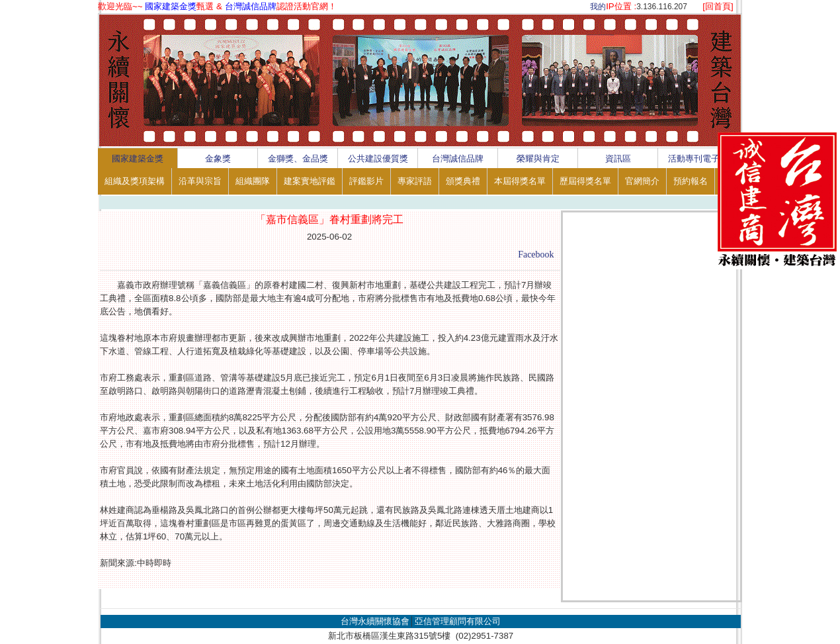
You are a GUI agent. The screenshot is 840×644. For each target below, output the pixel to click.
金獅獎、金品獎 (298, 159)
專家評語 (415, 181)
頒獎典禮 (463, 181)
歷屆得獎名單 (585, 181)
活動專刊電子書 (698, 159)
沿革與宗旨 (200, 181)
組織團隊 (253, 181)
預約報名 (691, 181)
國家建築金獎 (138, 159)
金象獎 (218, 159)
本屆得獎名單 (520, 181)
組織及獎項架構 (135, 181)
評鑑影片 (366, 181)
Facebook (536, 254)
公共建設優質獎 (378, 159)
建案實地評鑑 (310, 181)
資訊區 (618, 159)
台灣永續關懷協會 (375, 621)
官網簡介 (642, 181)
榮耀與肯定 (538, 159)
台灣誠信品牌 (458, 159)
